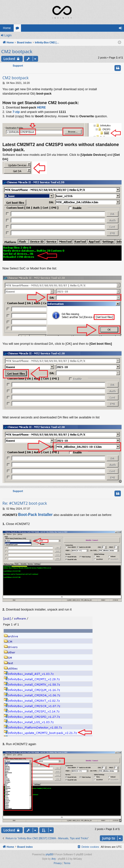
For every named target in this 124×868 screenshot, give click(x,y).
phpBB (49, 854)
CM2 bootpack (17, 51)
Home (7, 28)
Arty (54, 859)
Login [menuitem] (121, 29)
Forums (18, 29)
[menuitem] (88, 847)
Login (8, 35)
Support (18, 66)
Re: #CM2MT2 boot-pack (25, 503)
